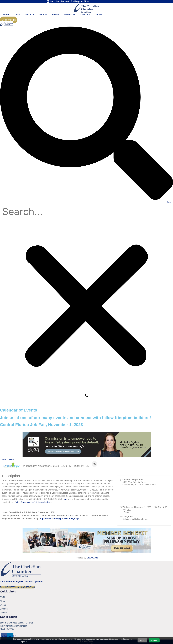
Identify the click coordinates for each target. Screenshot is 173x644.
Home (6, 14)
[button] (86, 114)
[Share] (94, 465)
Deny (142, 640)
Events (56, 14)
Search (170, 202)
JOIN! (17, 14)
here (65, 500)
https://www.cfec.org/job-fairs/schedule (33, 503)
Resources (70, 14)
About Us (30, 14)
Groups (43, 14)
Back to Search (8, 460)
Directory (85, 14)
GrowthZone (92, 559)
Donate (98, 14)
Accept (154, 640)
